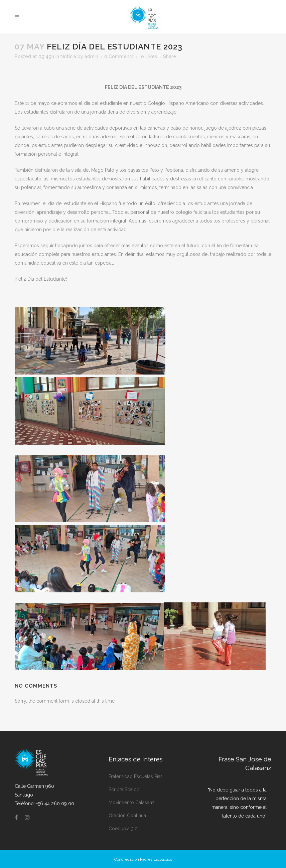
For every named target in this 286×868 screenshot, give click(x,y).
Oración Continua (127, 816)
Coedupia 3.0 (123, 829)
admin (91, 56)
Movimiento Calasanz (132, 803)
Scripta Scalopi (125, 789)
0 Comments (119, 56)
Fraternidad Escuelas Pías (136, 776)
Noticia (68, 56)
